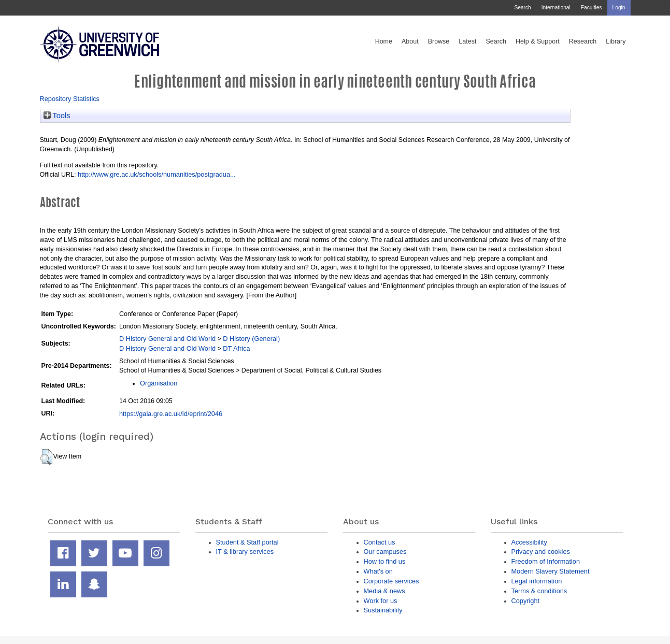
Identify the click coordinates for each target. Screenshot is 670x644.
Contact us (380, 542)
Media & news (384, 591)
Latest (467, 41)
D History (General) (251, 339)
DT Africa (236, 348)
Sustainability (383, 610)
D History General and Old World (167, 339)
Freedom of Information (546, 561)
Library (616, 41)
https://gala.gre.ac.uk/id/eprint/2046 (171, 414)
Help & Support (538, 41)
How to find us (385, 561)
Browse (439, 41)
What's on (378, 571)
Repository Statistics (70, 99)
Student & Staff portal (247, 542)
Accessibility (529, 542)
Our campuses (385, 552)
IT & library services (245, 552)
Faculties (591, 8)
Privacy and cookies (541, 552)
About (410, 41)
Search (522, 8)
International (556, 8)
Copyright (526, 601)
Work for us (381, 601)
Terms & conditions (539, 591)
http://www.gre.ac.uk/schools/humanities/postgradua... (157, 174)
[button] (46, 457)
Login (619, 8)
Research (583, 41)
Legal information (537, 581)
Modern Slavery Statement (551, 571)
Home (384, 41)
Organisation (159, 383)
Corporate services (391, 581)
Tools (57, 116)
